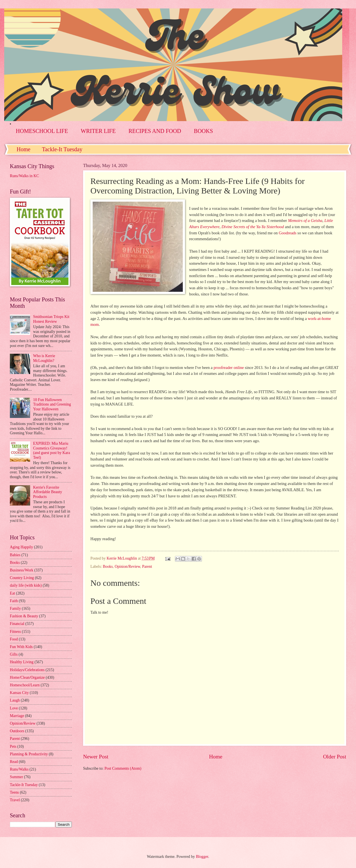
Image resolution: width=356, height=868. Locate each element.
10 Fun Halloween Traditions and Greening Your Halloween (52, 404)
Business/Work (22, 570)
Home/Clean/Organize (27, 677)
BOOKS (203, 131)
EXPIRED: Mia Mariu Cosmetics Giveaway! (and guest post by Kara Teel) (52, 450)
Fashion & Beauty (24, 616)
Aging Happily (21, 547)
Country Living (22, 578)
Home (24, 149)
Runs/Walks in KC (24, 176)
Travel (15, 800)
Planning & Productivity (29, 754)
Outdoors (17, 731)
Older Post (335, 757)
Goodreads (288, 233)
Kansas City (19, 693)
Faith (14, 601)
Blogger (202, 857)
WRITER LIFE (98, 131)
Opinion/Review (127, 567)
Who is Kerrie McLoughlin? (44, 358)
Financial (17, 624)
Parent (147, 567)
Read (14, 762)
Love (14, 708)
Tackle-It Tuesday (62, 149)
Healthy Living (22, 662)
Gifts (14, 654)
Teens (14, 792)
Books (108, 567)
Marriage (17, 716)
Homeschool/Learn (25, 685)
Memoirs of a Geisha (305, 221)
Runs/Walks (19, 769)
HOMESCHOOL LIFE (42, 131)
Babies (15, 555)
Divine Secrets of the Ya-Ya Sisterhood (252, 227)
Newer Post (96, 757)
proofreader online (229, 368)
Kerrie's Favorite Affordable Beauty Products (48, 492)
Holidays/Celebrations (27, 670)
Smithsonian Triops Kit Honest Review (51, 319)
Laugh (15, 700)
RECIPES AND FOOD (155, 131)
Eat (12, 593)
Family (15, 608)
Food (14, 639)
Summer (16, 777)
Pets (13, 746)
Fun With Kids (21, 647)
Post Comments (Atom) (123, 768)
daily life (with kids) (26, 585)
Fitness (15, 632)
